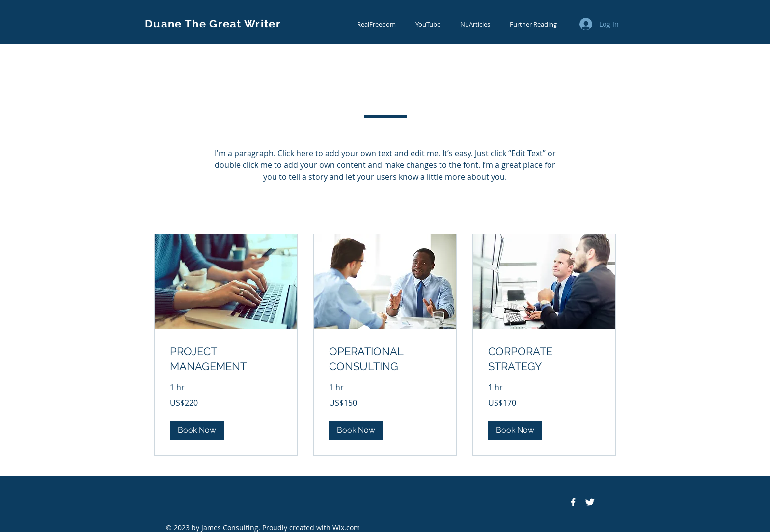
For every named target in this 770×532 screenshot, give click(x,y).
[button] (197, 430)
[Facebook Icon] (573, 502)
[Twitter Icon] (590, 502)
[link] (226, 359)
